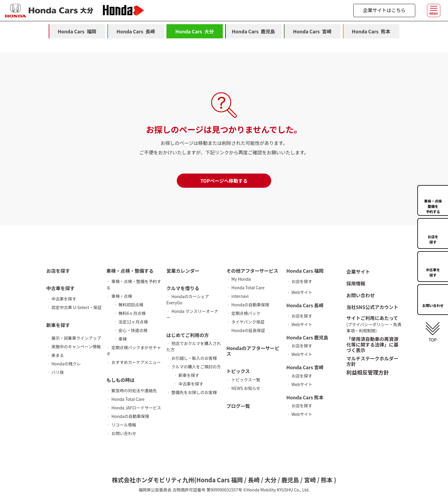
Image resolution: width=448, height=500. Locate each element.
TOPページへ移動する (224, 181)
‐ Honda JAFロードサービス (134, 408)
